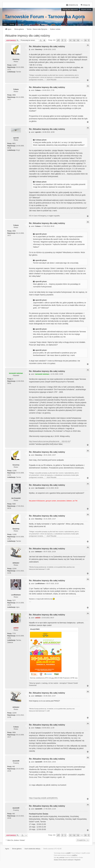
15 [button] (85, 40)
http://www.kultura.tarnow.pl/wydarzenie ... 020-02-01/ (49, 441)
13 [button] (78, 40)
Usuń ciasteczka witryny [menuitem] (32, 849)
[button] (58, 40)
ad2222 (16, 628)
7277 (14, 601)
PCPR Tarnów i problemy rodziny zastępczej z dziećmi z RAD (30, 602)
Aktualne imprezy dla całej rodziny (28, 36)
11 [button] (70, 40)
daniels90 (16, 761)
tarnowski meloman (16, 373)
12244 (14, 569)
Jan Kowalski (16, 498)
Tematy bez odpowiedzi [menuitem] (70, 9)
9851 (14, 144)
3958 (14, 95)
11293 (14, 65)
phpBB (68, 853)
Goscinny (16, 59)
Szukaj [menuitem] (12, 24)
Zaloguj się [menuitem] (85, 5)
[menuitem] (64, 860)
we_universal (60, 858)
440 (13, 767)
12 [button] (74, 40)
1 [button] (65, 40)
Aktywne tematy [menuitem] (86, 9)
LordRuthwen (16, 595)
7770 (14, 634)
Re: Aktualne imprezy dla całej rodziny (47, 46)
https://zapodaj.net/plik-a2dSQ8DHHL (43, 798)
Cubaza (16, 89)
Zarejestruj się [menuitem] (72, 5)
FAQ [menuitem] (5, 24)
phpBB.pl (75, 855)
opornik (16, 138)
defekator (16, 563)
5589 (14, 504)
